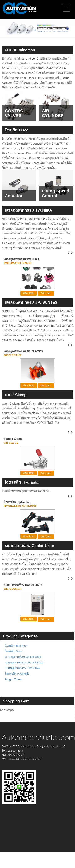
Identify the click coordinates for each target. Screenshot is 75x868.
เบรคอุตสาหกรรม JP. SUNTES (23, 352)
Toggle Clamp (13, 441)
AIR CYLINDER (53, 113)
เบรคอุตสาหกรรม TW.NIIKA (22, 259)
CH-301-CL (11, 445)
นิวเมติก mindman (16, 650)
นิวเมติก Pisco (14, 656)
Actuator (14, 196)
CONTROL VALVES (15, 113)
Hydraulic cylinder (20, 509)
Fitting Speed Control (56, 193)
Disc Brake (13, 356)
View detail (28, 294)
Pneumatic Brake (18, 263)
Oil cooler (13, 593)
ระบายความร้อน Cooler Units (23, 589)
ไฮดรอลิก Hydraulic (17, 505)
